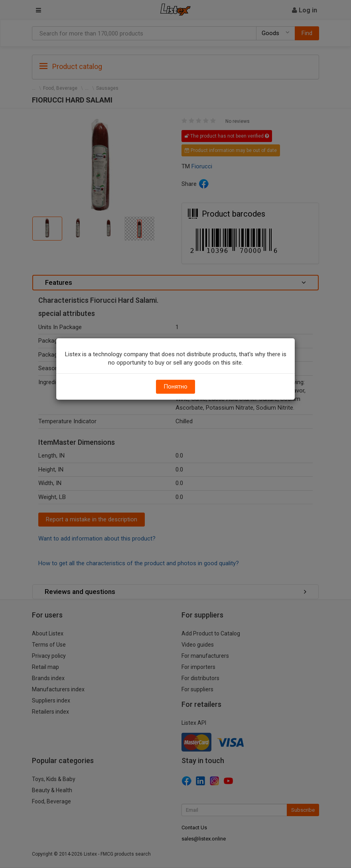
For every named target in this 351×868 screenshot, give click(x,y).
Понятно (175, 387)
